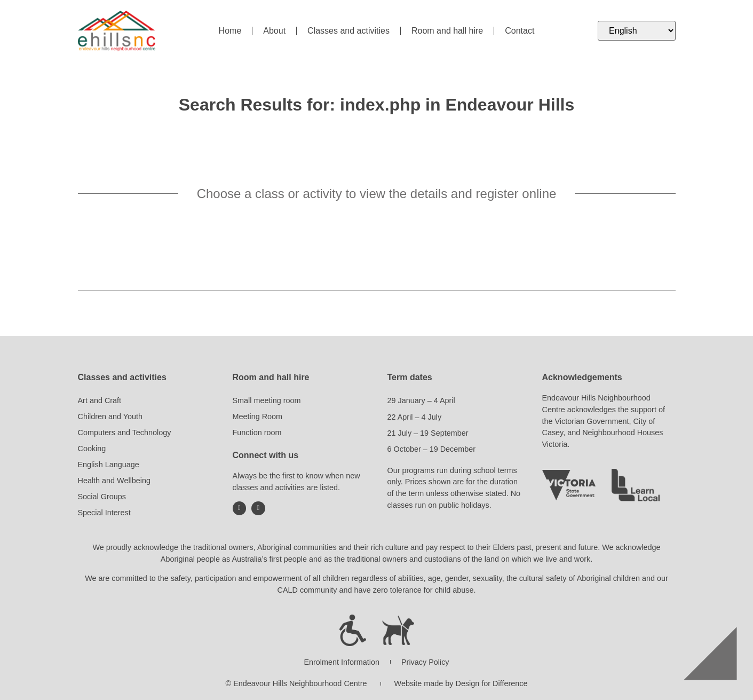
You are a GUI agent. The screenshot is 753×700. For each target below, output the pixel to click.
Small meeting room (267, 400)
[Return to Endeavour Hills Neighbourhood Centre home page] (117, 31)
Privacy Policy (425, 662)
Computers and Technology (125, 432)
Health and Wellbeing (114, 481)
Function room (257, 432)
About (274, 31)
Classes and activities (348, 31)
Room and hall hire (447, 31)
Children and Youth (110, 416)
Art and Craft (100, 400)
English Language (109, 465)
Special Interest (104, 513)
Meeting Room (258, 416)
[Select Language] (636, 31)
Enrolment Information (342, 662)
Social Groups (102, 497)
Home (230, 31)
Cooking (92, 449)
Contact (520, 31)
